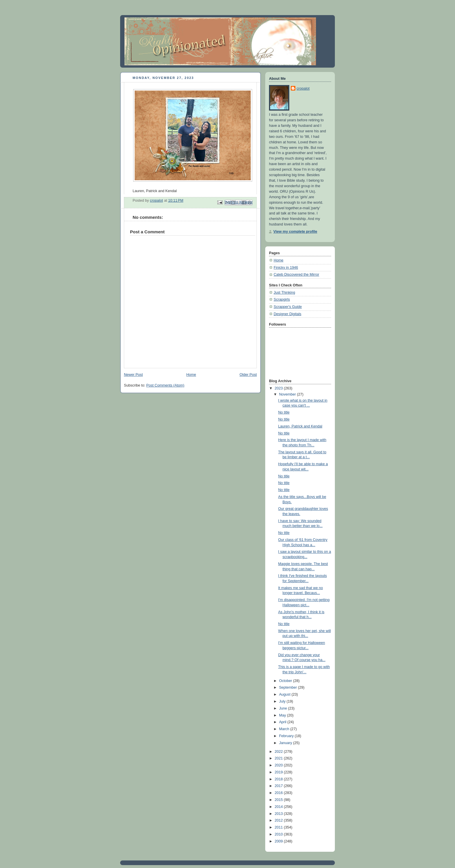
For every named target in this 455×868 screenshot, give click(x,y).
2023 (279, 388)
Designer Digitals (287, 314)
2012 (279, 820)
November (288, 394)
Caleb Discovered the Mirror (296, 275)
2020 (279, 765)
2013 (279, 814)
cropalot (303, 89)
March (285, 729)
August (285, 694)
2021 (279, 758)
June (284, 708)
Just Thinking (284, 293)
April (283, 722)
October (286, 681)
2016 (279, 793)
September (289, 687)
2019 (279, 772)
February (287, 736)
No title (284, 412)
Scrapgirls (282, 299)
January (286, 743)
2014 (279, 807)
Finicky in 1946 (286, 268)
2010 (279, 834)
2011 (279, 827)
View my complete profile (295, 232)
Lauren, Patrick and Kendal (300, 426)
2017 (279, 786)
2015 (279, 800)
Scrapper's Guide (288, 307)
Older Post (248, 375)
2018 (279, 779)
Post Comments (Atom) (165, 385)
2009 (279, 841)
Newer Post (133, 375)
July (283, 701)
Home (191, 375)
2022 (279, 752)
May (283, 715)
